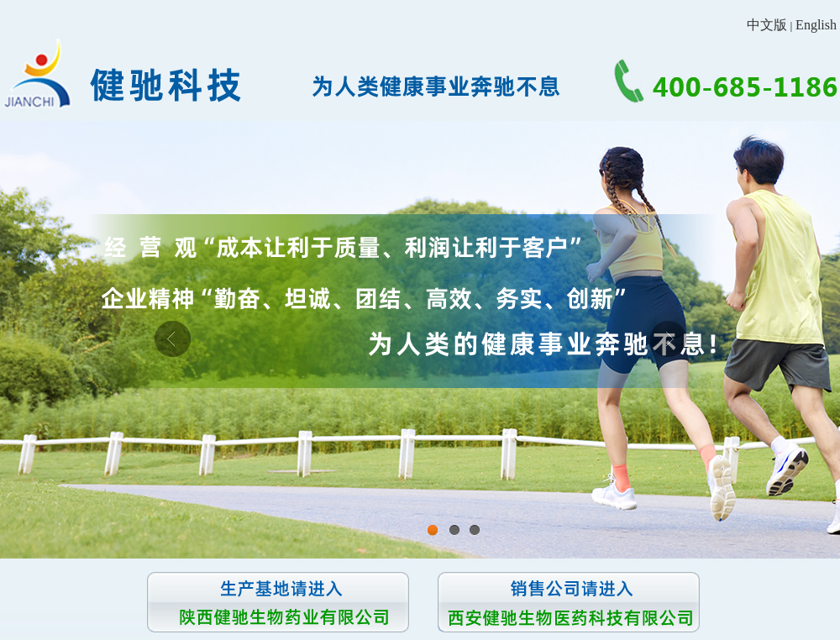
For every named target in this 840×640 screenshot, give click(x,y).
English (816, 25)
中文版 (767, 25)
